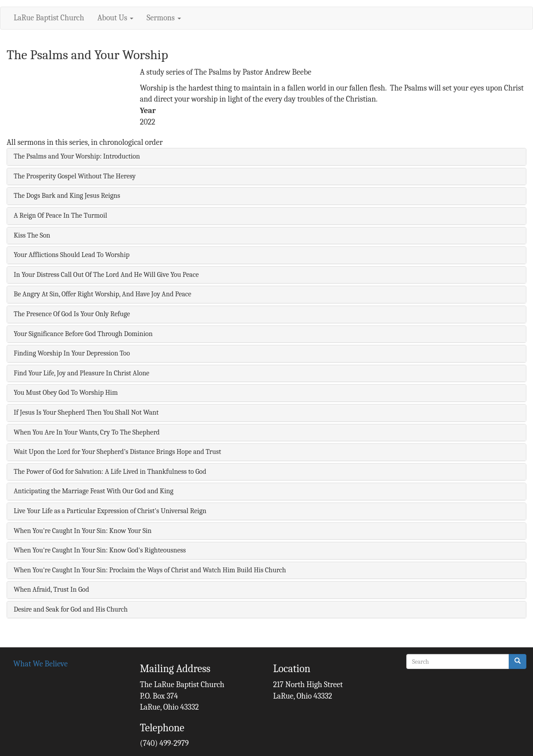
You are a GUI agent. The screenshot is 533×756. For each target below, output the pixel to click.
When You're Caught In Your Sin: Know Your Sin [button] (83, 531)
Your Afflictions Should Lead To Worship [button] (72, 255)
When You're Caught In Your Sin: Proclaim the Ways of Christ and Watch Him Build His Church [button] (150, 570)
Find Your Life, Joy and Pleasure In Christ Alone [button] (81, 373)
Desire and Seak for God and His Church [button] (71, 609)
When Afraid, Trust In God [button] (51, 590)
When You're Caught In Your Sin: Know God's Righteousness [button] (100, 550)
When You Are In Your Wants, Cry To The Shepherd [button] (87, 432)
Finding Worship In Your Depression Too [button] (72, 353)
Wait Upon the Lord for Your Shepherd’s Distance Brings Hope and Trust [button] (117, 452)
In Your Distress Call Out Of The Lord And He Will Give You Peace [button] (106, 275)
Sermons (164, 18)
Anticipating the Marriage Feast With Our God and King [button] (94, 491)
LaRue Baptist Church (49, 18)
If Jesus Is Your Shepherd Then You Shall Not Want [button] (86, 412)
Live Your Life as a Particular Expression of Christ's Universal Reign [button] (110, 511)
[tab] (266, 157)
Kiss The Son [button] (32, 235)
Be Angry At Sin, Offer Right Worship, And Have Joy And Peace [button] (102, 294)
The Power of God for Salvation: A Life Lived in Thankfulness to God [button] (110, 472)
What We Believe (40, 664)
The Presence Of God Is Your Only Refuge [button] (72, 314)
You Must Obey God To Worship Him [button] (66, 393)
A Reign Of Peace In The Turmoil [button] (60, 215)
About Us (115, 18)
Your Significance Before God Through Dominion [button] (83, 334)
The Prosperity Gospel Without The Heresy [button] (75, 176)
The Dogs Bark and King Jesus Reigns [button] (67, 196)
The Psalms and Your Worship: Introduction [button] (77, 156)
